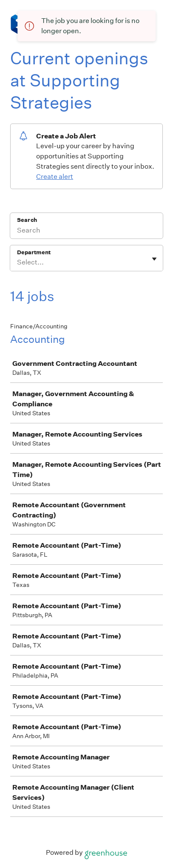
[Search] (86, 231)
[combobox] (18, 262)
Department (34, 252)
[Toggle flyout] (154, 259)
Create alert (55, 177)
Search (27, 220)
